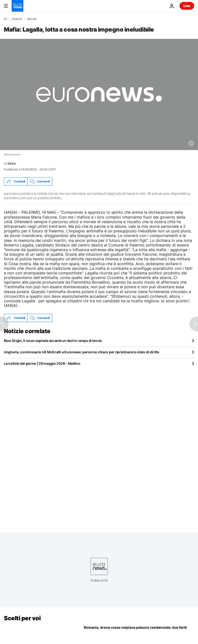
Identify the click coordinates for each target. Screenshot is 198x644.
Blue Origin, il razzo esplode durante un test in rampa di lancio (53, 341)
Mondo (32, 19)
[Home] (5, 19)
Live (187, 6)
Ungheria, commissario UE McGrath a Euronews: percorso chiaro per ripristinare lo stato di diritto (82, 352)
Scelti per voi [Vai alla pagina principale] (22, 618)
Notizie (17, 19)
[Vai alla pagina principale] (17, 6)
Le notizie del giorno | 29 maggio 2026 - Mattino (42, 363)
